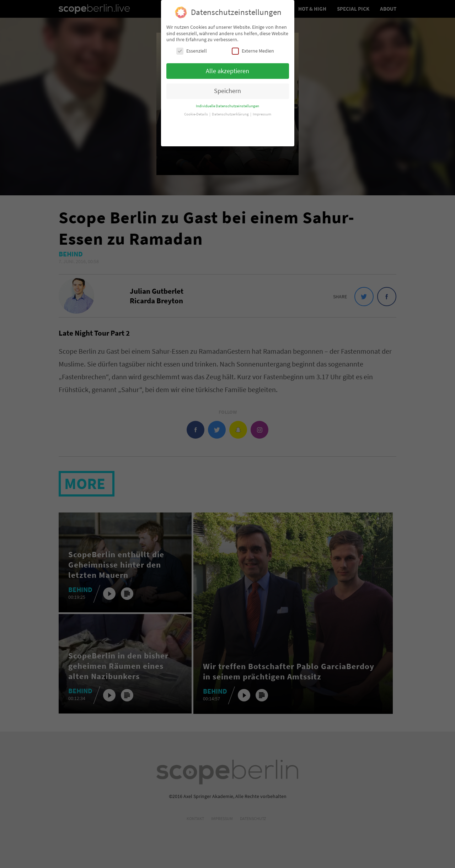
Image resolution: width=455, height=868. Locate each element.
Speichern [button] (227, 85)
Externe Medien (253, 44)
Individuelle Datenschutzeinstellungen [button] (227, 99)
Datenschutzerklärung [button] (231, 107)
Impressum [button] (262, 107)
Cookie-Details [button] (196, 107)
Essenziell (192, 44)
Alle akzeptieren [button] (227, 64)
